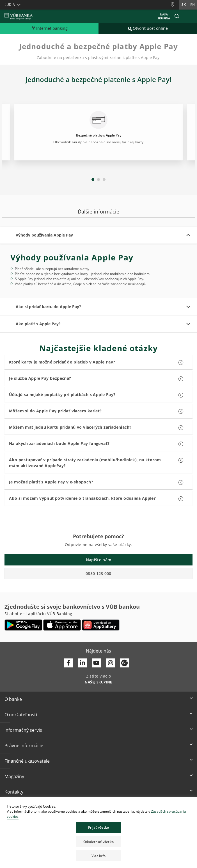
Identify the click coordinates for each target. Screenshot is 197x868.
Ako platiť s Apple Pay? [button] (38, 324)
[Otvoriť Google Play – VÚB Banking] (23, 625)
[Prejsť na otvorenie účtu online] (148, 28)
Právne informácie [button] (24, 746)
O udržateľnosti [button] (21, 715)
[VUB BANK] (19, 16)
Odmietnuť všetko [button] (99, 842)
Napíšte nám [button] (99, 560)
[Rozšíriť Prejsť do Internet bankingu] (49, 28)
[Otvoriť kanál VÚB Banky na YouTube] (97, 663)
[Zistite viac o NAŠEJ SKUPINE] (99, 682)
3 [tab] (104, 179)
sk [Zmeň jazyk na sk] (184, 5)
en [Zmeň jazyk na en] (193, 5)
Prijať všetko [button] (99, 827)
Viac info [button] (99, 856)
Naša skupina (164, 16)
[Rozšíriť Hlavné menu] (190, 16)
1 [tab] (93, 179)
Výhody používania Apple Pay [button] (44, 235)
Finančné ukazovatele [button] (27, 761)
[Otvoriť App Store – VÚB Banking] (62, 625)
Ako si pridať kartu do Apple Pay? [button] (48, 307)
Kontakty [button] (14, 792)
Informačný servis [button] (23, 730)
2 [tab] (99, 179)
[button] (177, 16)
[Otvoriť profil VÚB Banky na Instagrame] (111, 663)
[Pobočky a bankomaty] (175, 5)
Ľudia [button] (10, 5)
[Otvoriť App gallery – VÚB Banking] (101, 625)
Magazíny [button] (14, 776)
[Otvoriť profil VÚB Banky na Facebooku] (68, 663)
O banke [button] (13, 699)
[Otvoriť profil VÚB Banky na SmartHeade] (125, 663)
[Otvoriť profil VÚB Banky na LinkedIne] (83, 663)
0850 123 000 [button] (99, 573)
